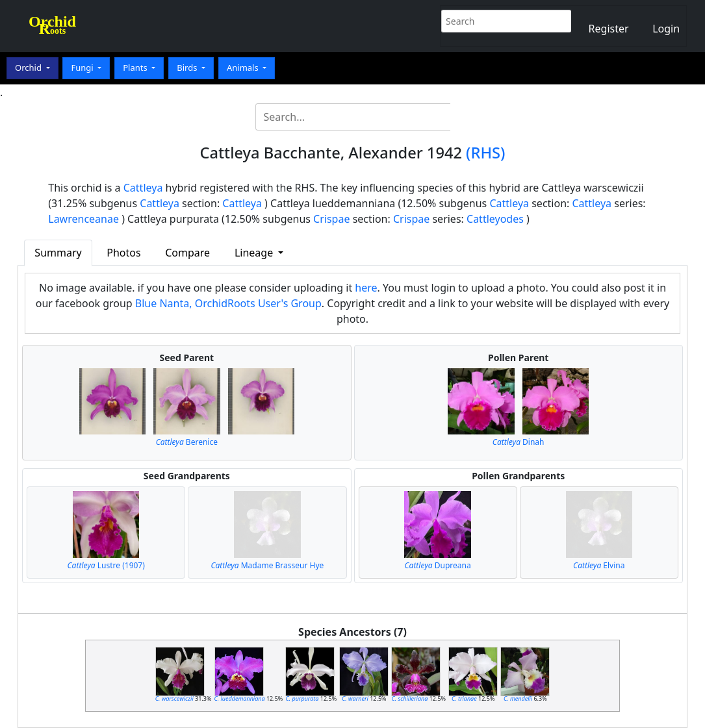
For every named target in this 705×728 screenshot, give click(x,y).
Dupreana (438, 565)
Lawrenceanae (83, 219)
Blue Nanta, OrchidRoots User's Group (228, 303)
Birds (188, 68)
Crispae (331, 219)
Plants (136, 68)
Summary (58, 253)
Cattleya (143, 188)
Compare (187, 253)
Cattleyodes (495, 219)
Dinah (519, 442)
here (366, 288)
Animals (244, 68)
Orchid (29, 68)
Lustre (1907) (106, 565)
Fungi (83, 68)
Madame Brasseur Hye (267, 565)
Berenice (187, 442)
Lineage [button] (255, 253)
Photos (123, 253)
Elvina (599, 565)
